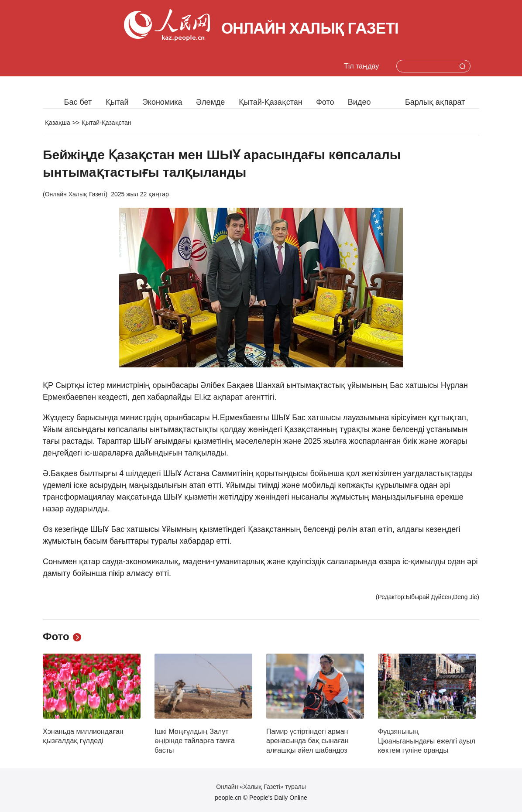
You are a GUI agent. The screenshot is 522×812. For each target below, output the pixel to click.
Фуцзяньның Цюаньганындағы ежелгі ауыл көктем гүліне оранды (427, 741)
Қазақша (58, 123)
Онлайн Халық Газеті (75, 194)
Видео (359, 102)
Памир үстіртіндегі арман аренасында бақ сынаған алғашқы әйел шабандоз (307, 741)
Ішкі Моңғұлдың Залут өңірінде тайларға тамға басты (195, 741)
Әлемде (210, 102)
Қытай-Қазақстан (271, 102)
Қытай (117, 102)
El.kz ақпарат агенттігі (233, 397)
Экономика (162, 102)
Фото (325, 102)
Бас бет (78, 102)
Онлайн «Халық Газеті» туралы (261, 787)
